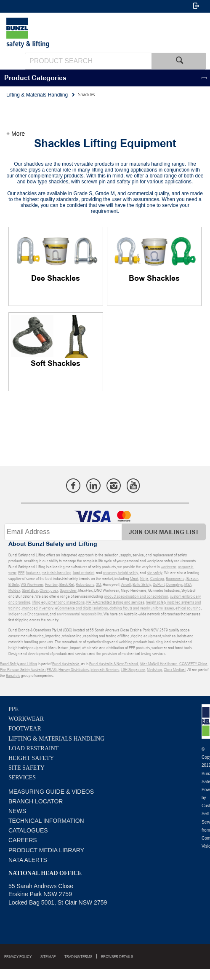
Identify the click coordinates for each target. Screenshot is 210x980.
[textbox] (88, 61)
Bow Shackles (154, 279)
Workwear (26, 719)
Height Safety (31, 758)
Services (22, 777)
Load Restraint (33, 748)
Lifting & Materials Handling (56, 739)
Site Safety (27, 768)
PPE (13, 709)
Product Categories (35, 78)
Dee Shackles (56, 279)
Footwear (25, 729)
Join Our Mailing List (164, 532)
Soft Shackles (56, 364)
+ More (16, 134)
